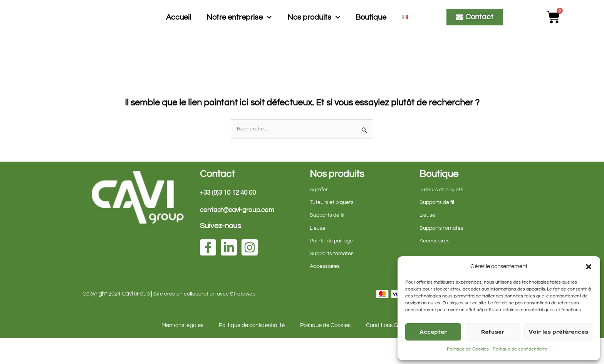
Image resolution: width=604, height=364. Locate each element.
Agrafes (320, 215)
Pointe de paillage (332, 266)
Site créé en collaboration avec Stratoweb (206, 320)
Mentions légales (182, 351)
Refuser (493, 332)
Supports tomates (332, 279)
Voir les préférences (558, 332)
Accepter (433, 332)
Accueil (179, 30)
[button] (589, 267)
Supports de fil (328, 241)
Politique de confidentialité (520, 349)
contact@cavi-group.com (240, 236)
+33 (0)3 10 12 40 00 (230, 218)
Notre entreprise (239, 30)
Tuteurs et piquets (332, 228)
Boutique (371, 30)
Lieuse (318, 254)
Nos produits (314, 30)
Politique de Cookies (468, 349)
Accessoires (325, 292)
